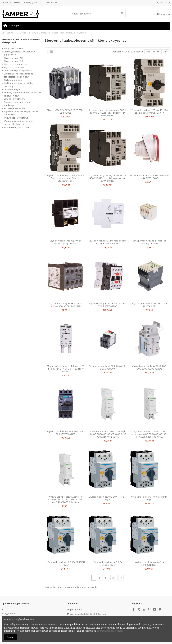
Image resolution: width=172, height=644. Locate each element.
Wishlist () (164, 3)
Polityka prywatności (32, 3)
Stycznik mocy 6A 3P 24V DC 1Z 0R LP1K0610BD (149, 305)
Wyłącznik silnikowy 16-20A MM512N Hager (108, 498)
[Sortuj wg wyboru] (153, 52)
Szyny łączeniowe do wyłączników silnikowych (21, 113)
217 (114, 578)
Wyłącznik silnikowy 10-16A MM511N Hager (149, 498)
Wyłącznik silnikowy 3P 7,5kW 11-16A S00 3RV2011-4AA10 (66, 433)
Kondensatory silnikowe (16, 127)
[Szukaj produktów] (122, 14)
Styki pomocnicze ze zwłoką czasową (18, 85)
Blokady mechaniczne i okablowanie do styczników (23, 94)
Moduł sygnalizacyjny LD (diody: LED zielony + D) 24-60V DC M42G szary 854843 (66, 369)
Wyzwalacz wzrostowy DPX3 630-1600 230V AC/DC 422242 (149, 367)
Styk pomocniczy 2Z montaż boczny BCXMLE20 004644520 (108, 242)
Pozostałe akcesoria (14, 108)
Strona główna (51, 3)
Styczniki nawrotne (14, 67)
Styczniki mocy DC (13, 61)
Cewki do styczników (14, 99)
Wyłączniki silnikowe (14, 49)
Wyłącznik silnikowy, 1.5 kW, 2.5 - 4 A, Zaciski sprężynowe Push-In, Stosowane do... (66, 178)
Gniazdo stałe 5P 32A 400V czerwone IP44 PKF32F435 (149, 177)
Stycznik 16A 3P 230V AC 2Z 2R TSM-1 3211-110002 (66, 111)
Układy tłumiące (12, 90)
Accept (11, 637)
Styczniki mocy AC (13, 58)
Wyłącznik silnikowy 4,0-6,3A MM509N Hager (108, 564)
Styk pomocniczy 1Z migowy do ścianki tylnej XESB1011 (66, 242)
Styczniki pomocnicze (15, 64)
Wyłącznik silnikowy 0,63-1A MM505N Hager (149, 564)
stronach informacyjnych (110, 631)
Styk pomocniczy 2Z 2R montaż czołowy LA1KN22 (149, 242)
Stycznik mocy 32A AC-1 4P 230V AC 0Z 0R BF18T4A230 (107, 305)
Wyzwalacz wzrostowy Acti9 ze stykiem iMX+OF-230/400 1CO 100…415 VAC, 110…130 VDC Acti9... (149, 434)
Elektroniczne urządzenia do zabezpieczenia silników (18, 75)
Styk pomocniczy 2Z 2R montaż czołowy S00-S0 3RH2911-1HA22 (66, 305)
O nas (7, 609)
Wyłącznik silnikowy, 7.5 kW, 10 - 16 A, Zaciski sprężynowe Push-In (149, 111)
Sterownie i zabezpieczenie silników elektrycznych (21, 41)
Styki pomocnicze (13, 80)
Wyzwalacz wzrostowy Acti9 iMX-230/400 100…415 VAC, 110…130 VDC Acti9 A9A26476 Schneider (66, 500)
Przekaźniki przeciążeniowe (18, 71)
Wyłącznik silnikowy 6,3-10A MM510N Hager (66, 564)
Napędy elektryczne (14, 124)
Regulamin (9, 614)
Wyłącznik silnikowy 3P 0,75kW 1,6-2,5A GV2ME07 (108, 367)
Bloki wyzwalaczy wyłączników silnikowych (19, 53)
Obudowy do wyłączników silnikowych (17, 104)
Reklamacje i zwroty (11, 3)
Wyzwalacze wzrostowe (16, 118)
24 (166, 52)
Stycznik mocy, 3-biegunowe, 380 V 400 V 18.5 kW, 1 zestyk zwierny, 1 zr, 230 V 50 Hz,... (108, 178)
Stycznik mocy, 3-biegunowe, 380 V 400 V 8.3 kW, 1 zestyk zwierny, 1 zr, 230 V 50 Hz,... (108, 113)
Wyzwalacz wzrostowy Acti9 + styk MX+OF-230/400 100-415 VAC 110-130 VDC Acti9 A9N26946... (108, 434)
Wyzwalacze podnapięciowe (18, 121)
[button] (17, 26)
